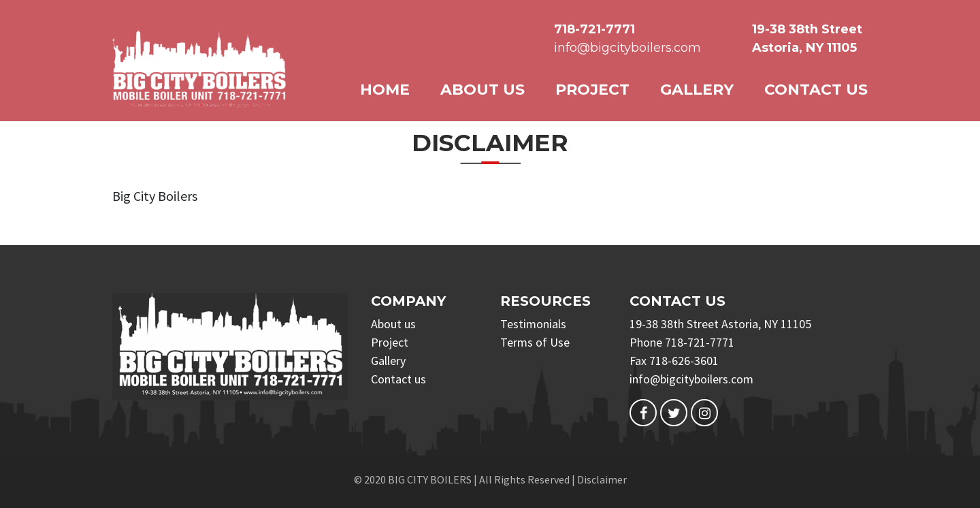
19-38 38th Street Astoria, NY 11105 (720, 324)
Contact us (816, 90)
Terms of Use (535, 342)
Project (592, 90)
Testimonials (533, 324)
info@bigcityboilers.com (627, 48)
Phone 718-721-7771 (682, 342)
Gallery (697, 90)
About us (483, 90)
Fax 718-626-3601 (674, 361)
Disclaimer (602, 479)
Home (385, 90)
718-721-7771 (594, 29)
